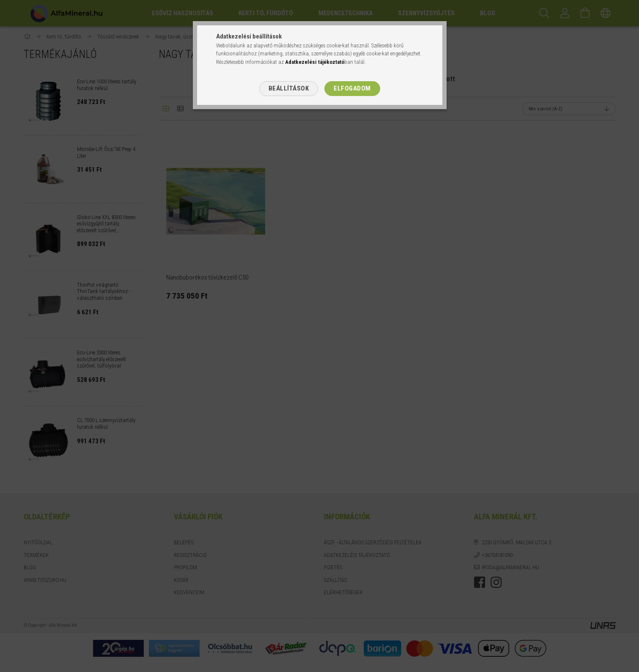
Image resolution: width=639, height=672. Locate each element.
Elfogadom (352, 88)
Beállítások (289, 88)
